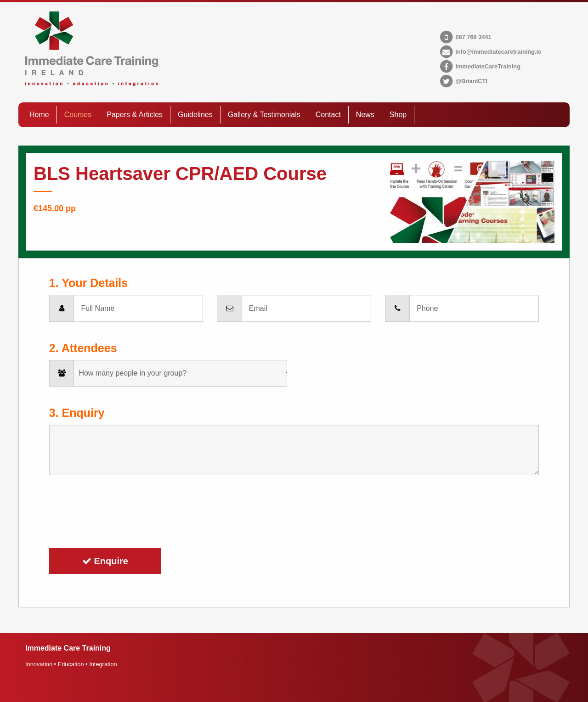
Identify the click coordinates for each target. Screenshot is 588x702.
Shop (398, 115)
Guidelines (195, 115)
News (365, 115)
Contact (328, 115)
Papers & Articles (135, 115)
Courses (78, 115)
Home (39, 115)
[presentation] (119, 512)
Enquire (105, 561)
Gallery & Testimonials (264, 115)
